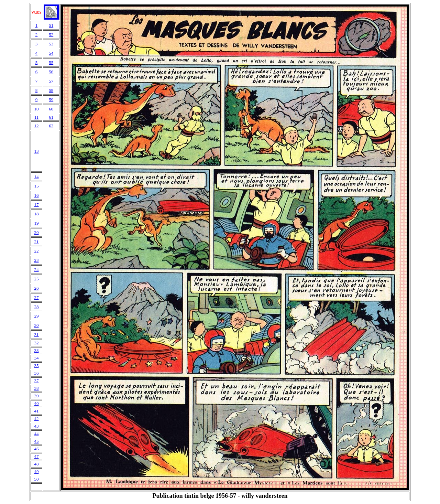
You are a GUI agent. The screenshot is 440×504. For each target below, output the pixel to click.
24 (36, 270)
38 (36, 388)
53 (51, 44)
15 (36, 186)
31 (36, 335)
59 (51, 100)
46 (36, 449)
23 (36, 260)
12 (36, 126)
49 (36, 471)
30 (36, 325)
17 (36, 205)
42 (36, 419)
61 (51, 117)
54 (51, 53)
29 (36, 316)
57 (51, 81)
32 (36, 343)
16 (36, 195)
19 (36, 223)
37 (36, 381)
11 (37, 117)
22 (36, 251)
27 (36, 297)
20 (36, 232)
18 (36, 214)
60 (51, 109)
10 (36, 109)
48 (36, 464)
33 (36, 350)
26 (36, 288)
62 (51, 126)
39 (36, 396)
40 (36, 403)
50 (36, 479)
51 (51, 25)
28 (36, 307)
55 (51, 62)
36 (36, 373)
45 (36, 441)
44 (36, 434)
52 (51, 35)
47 (36, 456)
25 (36, 279)
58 (51, 90)
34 (36, 358)
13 (36, 151)
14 (36, 177)
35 (36, 366)
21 (36, 242)
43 (36, 426)
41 (36, 411)
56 (51, 72)
